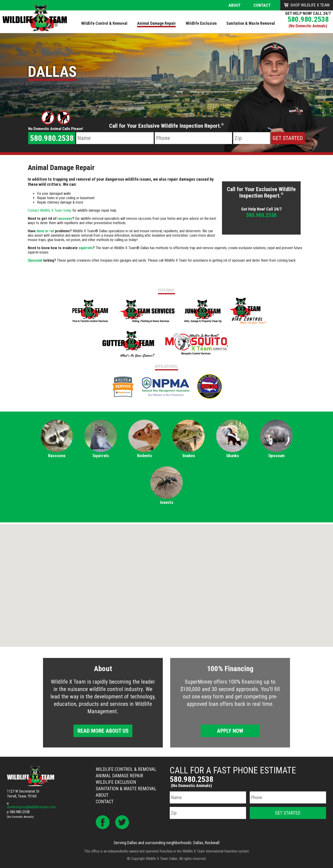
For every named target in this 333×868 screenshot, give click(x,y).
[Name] (115, 138)
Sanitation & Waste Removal (126, 789)
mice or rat (45, 231)
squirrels (86, 248)
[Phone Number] (193, 138)
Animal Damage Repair (119, 776)
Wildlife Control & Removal (126, 769)
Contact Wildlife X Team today (50, 210)
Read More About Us (103, 731)
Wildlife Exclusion (116, 782)
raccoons (65, 219)
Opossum (35, 260)
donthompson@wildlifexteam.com (31, 807)
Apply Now (230, 731)
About (234, 5)
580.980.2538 (308, 19)
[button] (166, 581)
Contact (262, 5)
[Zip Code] (252, 138)
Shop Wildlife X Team (310, 5)
